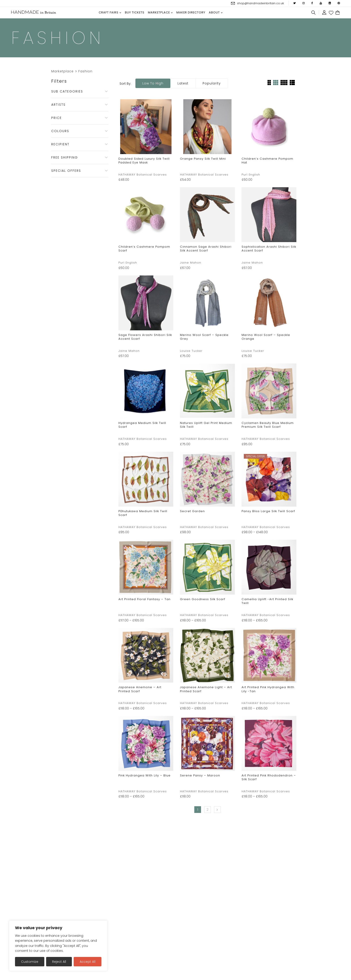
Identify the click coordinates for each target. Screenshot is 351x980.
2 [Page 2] (208, 810)
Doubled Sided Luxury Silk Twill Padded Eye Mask (144, 161)
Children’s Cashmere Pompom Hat (267, 161)
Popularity (212, 83)
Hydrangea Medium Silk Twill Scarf (142, 425)
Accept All (88, 962)
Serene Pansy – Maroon (200, 775)
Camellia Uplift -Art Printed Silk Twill (267, 601)
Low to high (153, 83)
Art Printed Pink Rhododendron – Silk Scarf (269, 777)
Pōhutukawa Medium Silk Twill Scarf (143, 513)
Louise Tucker (191, 351)
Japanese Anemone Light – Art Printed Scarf (206, 689)
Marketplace (62, 71)
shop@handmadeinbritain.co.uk (261, 3)
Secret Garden (192, 511)
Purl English (251, 175)
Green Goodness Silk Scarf (203, 599)
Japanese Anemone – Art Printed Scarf (140, 689)
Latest (183, 83)
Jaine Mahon (191, 263)
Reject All (59, 962)
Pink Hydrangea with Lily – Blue (144, 775)
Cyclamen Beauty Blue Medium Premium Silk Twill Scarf (268, 425)
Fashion (85, 71)
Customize (30, 962)
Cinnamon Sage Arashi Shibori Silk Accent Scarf (206, 249)
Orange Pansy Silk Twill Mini (203, 159)
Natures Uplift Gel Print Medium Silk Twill (206, 425)
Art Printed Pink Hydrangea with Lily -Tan (268, 689)
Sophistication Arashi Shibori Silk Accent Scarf (269, 249)
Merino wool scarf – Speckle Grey (204, 337)
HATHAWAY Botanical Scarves (143, 175)
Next (217, 810)
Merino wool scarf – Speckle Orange (266, 337)
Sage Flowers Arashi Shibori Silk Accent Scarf (145, 337)
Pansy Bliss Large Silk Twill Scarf (268, 511)
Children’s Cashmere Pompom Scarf (144, 249)
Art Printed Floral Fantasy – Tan (144, 599)
